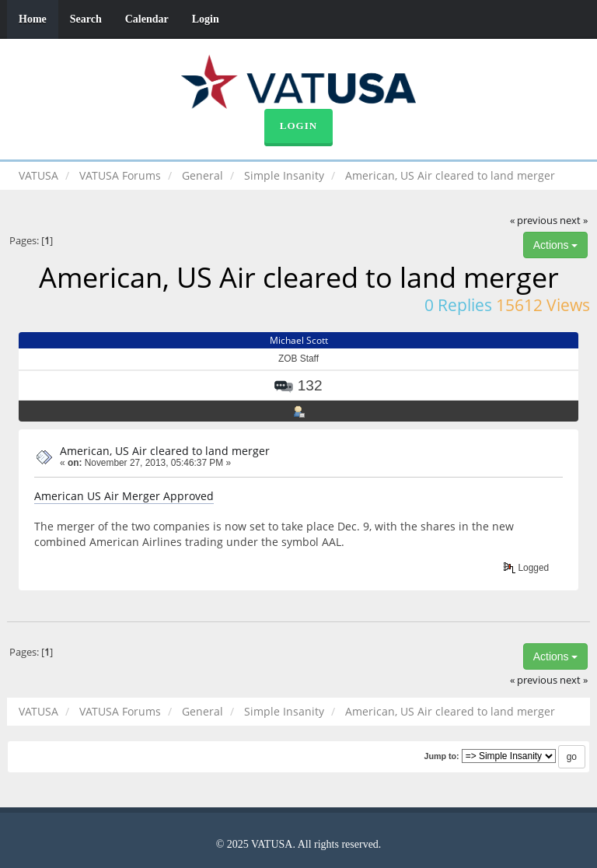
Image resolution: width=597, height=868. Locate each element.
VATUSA (38, 175)
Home (33, 19)
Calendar (147, 19)
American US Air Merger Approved (124, 496)
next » (574, 220)
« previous (534, 220)
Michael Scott (299, 340)
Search (86, 19)
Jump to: (441, 756)
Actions (556, 245)
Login (206, 19)
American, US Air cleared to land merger (165, 451)
